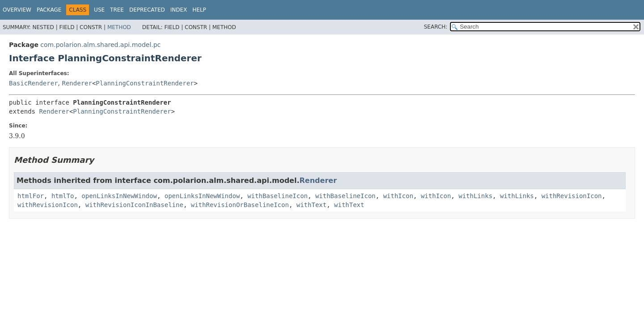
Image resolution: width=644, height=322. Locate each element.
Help (199, 10)
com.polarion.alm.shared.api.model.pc (100, 45)
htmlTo (63, 196)
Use (99, 10)
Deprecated (147, 10)
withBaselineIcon (278, 196)
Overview (17, 10)
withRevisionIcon (572, 196)
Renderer (77, 83)
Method (119, 27)
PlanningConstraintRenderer (145, 83)
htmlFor (31, 196)
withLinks (475, 196)
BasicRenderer (34, 83)
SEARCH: (436, 27)
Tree (117, 10)
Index (179, 10)
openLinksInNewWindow (119, 196)
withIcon (398, 196)
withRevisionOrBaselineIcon (240, 205)
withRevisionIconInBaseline (134, 205)
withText (311, 205)
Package (49, 10)
